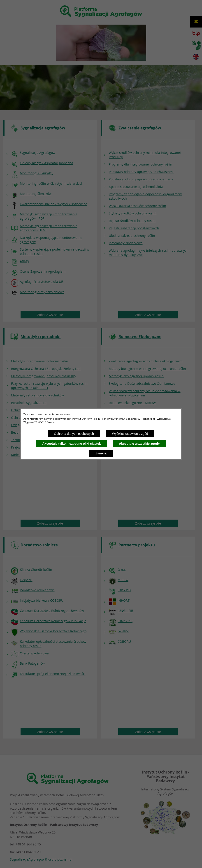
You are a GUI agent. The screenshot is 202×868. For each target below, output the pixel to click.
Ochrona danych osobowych (74, 434)
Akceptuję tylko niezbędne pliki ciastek (72, 444)
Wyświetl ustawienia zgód (130, 434)
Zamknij (101, 453)
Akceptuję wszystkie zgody (139, 444)
